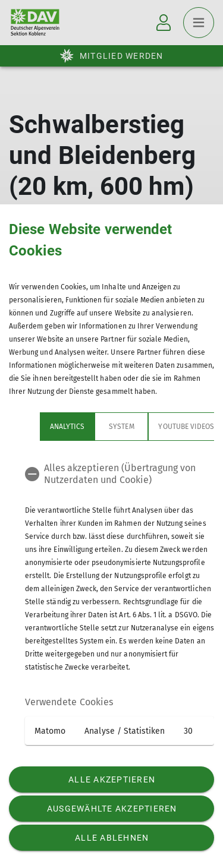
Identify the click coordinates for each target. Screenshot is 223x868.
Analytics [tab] (36, 427)
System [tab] (90, 427)
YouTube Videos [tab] (155, 427)
